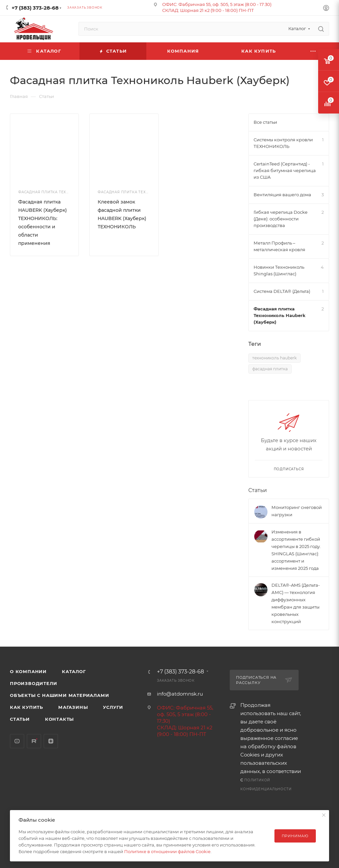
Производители (33, 683)
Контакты (59, 719)
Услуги (113, 707)
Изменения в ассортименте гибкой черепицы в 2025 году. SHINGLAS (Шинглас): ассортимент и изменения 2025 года (296, 550)
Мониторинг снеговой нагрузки (297, 511)
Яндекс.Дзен (51, 741)
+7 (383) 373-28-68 (35, 8)
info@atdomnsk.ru (180, 694)
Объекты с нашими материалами (59, 695)
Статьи (258, 490)
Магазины (73, 707)
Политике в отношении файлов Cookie (167, 851)
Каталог (74, 671)
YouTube (17, 741)
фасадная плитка (270, 369)
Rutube (34, 741)
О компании (28, 671)
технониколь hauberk (274, 358)
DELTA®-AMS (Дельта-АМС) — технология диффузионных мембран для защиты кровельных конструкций (296, 603)
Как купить (26, 707)
